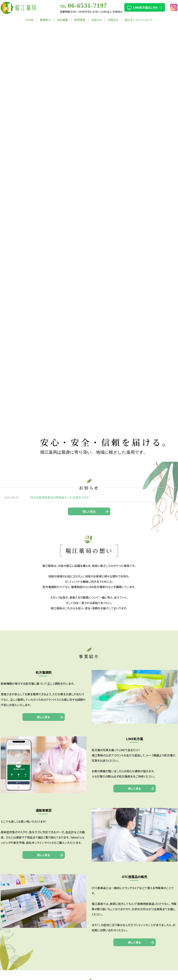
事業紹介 (45, 20)
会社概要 (63, 20)
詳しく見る (89, 511)
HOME (30, 20)
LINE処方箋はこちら (146, 7)
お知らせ (96, 20)
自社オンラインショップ (138, 20)
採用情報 (80, 20)
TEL (83, 6)
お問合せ (113, 20)
